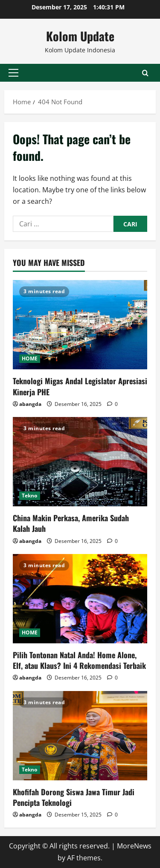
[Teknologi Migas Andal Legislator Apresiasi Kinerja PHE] (80, 325)
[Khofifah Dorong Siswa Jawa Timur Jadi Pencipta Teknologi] (80, 736)
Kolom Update (80, 36)
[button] (13, 73)
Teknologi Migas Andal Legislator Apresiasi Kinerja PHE (80, 386)
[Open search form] (145, 73)
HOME (30, 358)
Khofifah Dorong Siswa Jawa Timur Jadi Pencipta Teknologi (74, 797)
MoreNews (134, 846)
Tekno (30, 495)
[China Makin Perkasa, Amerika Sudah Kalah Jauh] (80, 462)
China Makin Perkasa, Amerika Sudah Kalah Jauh (71, 523)
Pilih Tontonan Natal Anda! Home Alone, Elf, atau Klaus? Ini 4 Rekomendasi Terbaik (79, 660)
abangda (30, 404)
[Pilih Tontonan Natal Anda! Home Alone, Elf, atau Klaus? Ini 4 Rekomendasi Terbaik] (80, 599)
